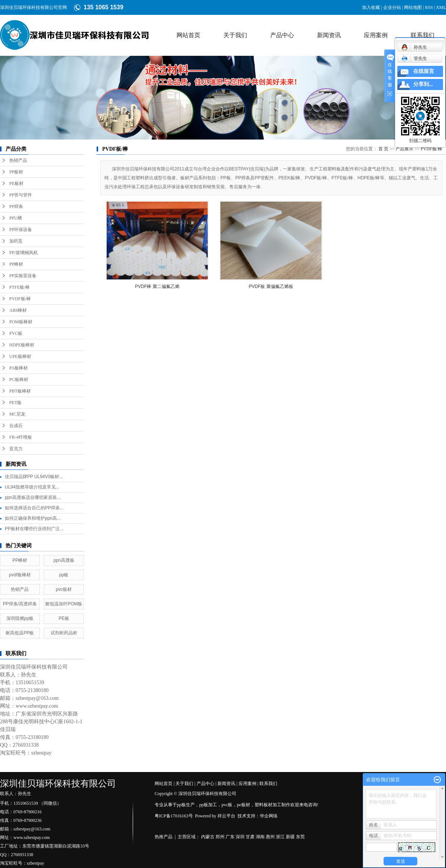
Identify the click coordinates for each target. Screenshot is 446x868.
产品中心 (282, 35)
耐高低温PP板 (20, 633)
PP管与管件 (21, 195)
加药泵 (16, 241)
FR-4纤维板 (21, 437)
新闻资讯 (329, 35)
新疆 (290, 837)
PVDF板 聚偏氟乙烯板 (271, 286)
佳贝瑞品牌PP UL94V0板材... (34, 477)
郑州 (220, 837)
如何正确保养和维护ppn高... (33, 518)
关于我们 (235, 35)
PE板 (64, 618)
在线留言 (424, 71)
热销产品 (18, 160)
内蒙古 (208, 837)
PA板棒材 (19, 368)
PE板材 (16, 183)
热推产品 (164, 837)
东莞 (300, 837)
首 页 (383, 149)
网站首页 (188, 35)
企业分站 (392, 7)
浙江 (280, 837)
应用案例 (376, 35)
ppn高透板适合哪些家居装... (33, 497)
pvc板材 (64, 589)
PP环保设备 (21, 230)
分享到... (423, 84)
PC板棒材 (19, 379)
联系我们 (423, 35)
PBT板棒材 (20, 391)
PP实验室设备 (23, 276)
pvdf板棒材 (20, 575)
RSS (429, 7)
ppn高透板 (64, 560)
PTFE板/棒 (20, 287)
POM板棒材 (21, 322)
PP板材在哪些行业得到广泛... (34, 529)
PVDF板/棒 (20, 299)
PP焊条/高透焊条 (20, 604)
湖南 (260, 837)
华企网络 (269, 816)
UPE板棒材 (20, 356)
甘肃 (250, 837)
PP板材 (16, 172)
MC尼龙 (17, 414)
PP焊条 (16, 206)
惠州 (270, 837)
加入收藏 (371, 7)
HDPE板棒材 (22, 345)
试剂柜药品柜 (64, 633)
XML (441, 7)
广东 (230, 837)
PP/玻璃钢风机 (24, 253)
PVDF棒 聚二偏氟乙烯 (157, 286)
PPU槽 (16, 218)
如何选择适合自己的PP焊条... (34, 508)
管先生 (414, 58)
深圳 (240, 837)
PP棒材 (16, 264)
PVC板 (16, 333)
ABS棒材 (18, 310)
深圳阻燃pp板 (20, 618)
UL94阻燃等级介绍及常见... (32, 487)
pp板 (64, 575)
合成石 (16, 426)
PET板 (15, 403)
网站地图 (413, 7)
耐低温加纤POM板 (64, 604)
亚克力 (16, 449)
